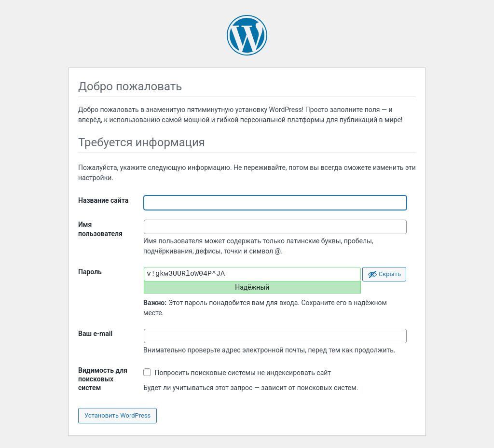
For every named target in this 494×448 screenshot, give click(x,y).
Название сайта (103, 200)
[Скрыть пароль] (384, 274)
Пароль (90, 272)
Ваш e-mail (95, 334)
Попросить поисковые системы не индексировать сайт (237, 372)
